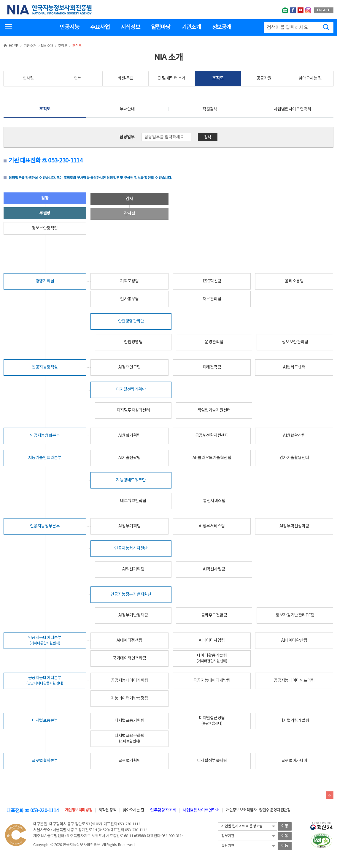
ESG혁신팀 (212, 281)
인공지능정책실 (45, 367)
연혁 (78, 78)
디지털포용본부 (45, 721)
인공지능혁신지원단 (131, 548)
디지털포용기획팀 (129, 721)
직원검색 (210, 109)
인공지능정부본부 (45, 526)
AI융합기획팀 (129, 436)
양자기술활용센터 (294, 458)
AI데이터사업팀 (212, 641)
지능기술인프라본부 (45, 458)
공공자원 (264, 78)
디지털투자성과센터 (133, 410)
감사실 (130, 214)
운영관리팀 (214, 342)
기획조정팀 (129, 281)
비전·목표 (125, 78)
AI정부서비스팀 (212, 526)
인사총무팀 (129, 299)
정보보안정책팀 (45, 228)
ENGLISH (324, 10)
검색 (208, 137)
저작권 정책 (107, 810)
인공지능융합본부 (45, 436)
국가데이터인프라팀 (129, 658)
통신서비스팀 (214, 501)
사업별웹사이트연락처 (292, 109)
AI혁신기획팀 (133, 569)
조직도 (218, 78)
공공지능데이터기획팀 (129, 681)
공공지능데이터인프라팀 (294, 681)
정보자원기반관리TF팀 (295, 615)
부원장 (45, 213)
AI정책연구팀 (129, 367)
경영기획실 (45, 281)
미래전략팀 (212, 367)
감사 (129, 199)
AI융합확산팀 (294, 436)
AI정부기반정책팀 (133, 615)
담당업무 (127, 137)
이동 (285, 826)
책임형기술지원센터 (214, 410)
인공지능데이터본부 (45, 640)
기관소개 (191, 27)
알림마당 (161, 27)
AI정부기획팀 (129, 526)
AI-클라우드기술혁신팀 (212, 458)
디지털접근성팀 (212, 721)
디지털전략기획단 (131, 390)
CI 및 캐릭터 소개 (172, 78)
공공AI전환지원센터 (212, 436)
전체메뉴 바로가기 (0, 0)
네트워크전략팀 (133, 501)
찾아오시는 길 (310, 78)
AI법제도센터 (294, 367)
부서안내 (127, 109)
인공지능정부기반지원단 (131, 595)
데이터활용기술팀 (212, 658)
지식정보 (130, 27)
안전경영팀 (133, 342)
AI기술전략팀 (129, 458)
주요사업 (100, 27)
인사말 (28, 78)
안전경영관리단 (131, 321)
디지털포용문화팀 (129, 738)
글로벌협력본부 (45, 761)
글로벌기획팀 (129, 761)
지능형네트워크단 (131, 480)
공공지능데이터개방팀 (212, 681)
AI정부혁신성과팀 (294, 526)
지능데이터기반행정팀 (129, 698)
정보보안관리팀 (295, 342)
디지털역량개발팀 (294, 721)
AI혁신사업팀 (214, 569)
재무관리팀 (212, 299)
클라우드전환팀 (214, 615)
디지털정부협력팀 (212, 761)
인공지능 (69, 27)
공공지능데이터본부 (45, 680)
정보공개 (221, 27)
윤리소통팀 (294, 281)
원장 (45, 198)
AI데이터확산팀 (294, 641)
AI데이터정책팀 (129, 641)
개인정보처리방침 (79, 810)
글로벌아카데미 (294, 761)
